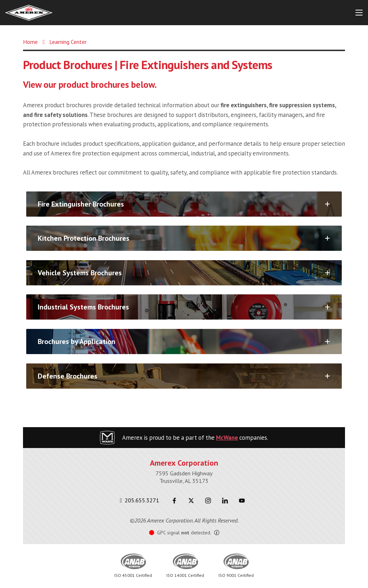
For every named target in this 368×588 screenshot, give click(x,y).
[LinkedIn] (225, 500)
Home (30, 42)
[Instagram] (208, 500)
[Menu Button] (359, 13)
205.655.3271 (140, 500)
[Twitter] (191, 500)
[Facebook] (174, 500)
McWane (227, 438)
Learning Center (68, 42)
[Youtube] (242, 500)
